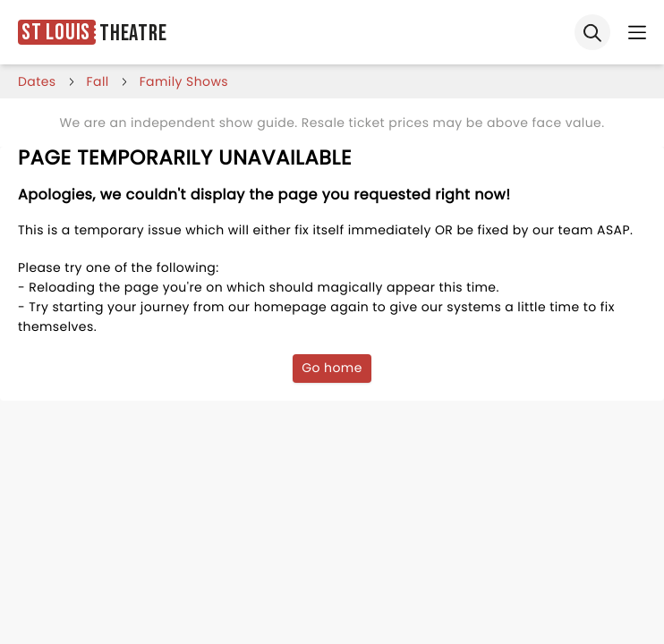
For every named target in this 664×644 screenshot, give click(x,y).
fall (98, 81)
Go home (332, 368)
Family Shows (184, 81)
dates (37, 81)
